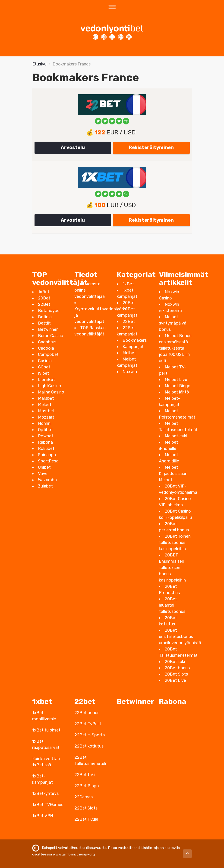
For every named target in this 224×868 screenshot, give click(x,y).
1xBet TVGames (48, 805)
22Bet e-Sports (90, 735)
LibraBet (46, 380)
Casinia (45, 361)
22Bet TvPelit (88, 724)
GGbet (44, 367)
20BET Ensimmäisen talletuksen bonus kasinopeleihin (172, 568)
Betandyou (49, 311)
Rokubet (46, 449)
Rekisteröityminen (151, 147)
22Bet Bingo (87, 786)
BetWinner (48, 329)
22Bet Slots (86, 808)
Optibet (45, 430)
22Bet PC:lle (86, 819)
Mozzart (46, 417)
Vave (43, 474)
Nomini (45, 423)
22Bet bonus (87, 713)
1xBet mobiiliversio (44, 716)
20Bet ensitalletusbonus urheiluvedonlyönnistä (180, 637)
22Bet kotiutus (89, 746)
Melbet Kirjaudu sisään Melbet (173, 474)
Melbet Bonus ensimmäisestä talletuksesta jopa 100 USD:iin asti (175, 348)
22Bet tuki (85, 775)
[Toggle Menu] (112, 7)
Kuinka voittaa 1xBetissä (46, 762)
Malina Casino (51, 392)
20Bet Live (175, 680)
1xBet (44, 292)
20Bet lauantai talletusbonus (172, 605)
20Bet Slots (176, 674)
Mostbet (46, 411)
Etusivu (39, 64)
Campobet (48, 354)
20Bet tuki (175, 662)
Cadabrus (47, 342)
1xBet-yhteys (45, 793)
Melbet (45, 405)
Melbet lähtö (177, 392)
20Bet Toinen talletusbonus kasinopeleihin (175, 543)
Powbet (46, 436)
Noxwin (130, 372)
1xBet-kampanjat (43, 779)
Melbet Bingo (178, 386)
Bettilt (44, 323)
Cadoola (46, 348)
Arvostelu (73, 147)
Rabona (45, 442)
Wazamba (47, 480)
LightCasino (50, 386)
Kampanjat (133, 347)
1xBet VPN (43, 816)
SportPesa (48, 461)
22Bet (44, 304)
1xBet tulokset (46, 730)
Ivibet (44, 373)
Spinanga (47, 455)
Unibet (44, 467)
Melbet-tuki (176, 436)
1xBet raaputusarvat (46, 744)
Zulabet (45, 486)
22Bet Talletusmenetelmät (91, 760)
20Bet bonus (177, 668)
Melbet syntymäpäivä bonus (173, 323)
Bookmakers (135, 340)
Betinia (45, 317)
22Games (84, 797)
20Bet (44, 298)
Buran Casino (51, 336)
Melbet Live (176, 380)
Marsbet (46, 398)
